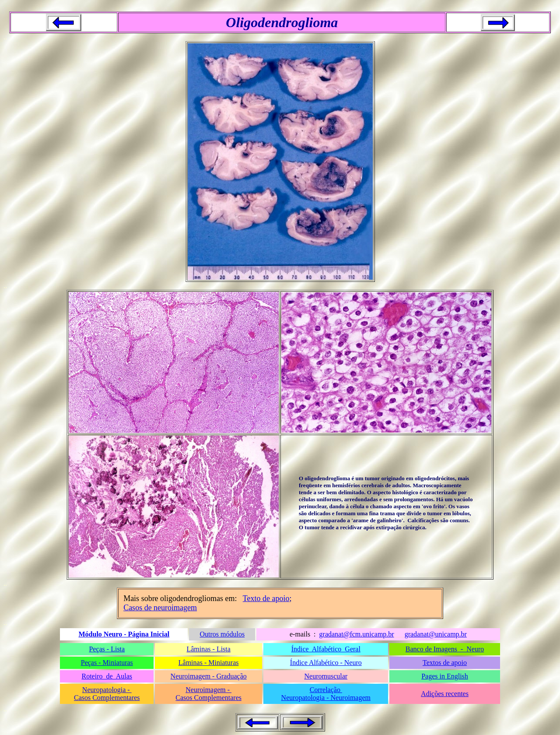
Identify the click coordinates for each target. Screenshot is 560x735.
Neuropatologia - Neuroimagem (326, 698)
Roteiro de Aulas (107, 676)
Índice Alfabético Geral (326, 649)
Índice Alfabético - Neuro (326, 663)
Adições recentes (445, 694)
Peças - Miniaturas (107, 663)
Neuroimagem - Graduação (209, 676)
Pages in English (445, 676)
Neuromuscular (326, 676)
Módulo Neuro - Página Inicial (124, 634)
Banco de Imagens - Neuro (445, 649)
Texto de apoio (266, 598)
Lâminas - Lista (208, 649)
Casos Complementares (107, 698)
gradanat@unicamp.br (436, 634)
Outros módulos (222, 634)
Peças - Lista (107, 649)
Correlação (326, 690)
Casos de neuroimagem (160, 608)
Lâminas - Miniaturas (209, 663)
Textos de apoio (445, 663)
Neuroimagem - (208, 690)
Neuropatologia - (107, 690)
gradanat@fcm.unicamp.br (357, 634)
